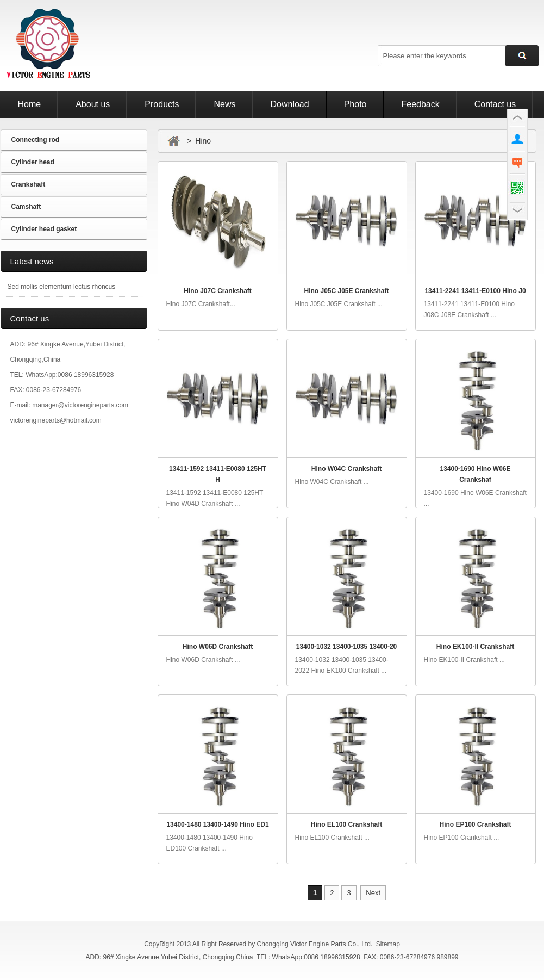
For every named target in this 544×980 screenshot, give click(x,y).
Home (30, 104)
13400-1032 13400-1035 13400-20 (347, 647)
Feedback (420, 104)
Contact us (495, 104)
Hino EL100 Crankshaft (346, 824)
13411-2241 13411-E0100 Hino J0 (475, 291)
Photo (355, 104)
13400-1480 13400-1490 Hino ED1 (217, 824)
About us (93, 104)
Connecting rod (36, 140)
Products (162, 104)
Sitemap (388, 944)
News (224, 104)
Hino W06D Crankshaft (218, 647)
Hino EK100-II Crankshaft (475, 647)
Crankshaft (29, 184)
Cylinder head (33, 162)
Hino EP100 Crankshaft (475, 824)
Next (373, 893)
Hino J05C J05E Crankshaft (346, 291)
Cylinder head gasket (44, 229)
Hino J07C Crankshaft (218, 291)
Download (290, 104)
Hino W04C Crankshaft (346, 469)
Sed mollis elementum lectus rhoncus (62, 287)
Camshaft (26, 207)
